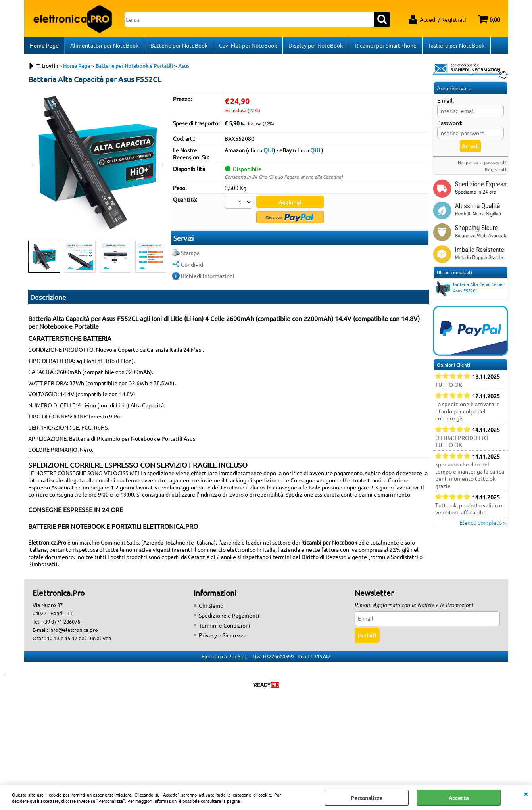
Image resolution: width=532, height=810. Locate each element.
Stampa (190, 254)
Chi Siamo (211, 608)
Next (162, 260)
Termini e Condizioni (225, 628)
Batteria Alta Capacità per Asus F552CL (470, 291)
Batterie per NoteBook (179, 46)
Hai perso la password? (482, 165)
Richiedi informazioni (208, 277)
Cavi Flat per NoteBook (248, 46)
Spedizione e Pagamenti (229, 618)
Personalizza (367, 798)
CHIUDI (526, 793)
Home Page (44, 46)
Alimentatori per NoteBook (104, 46)
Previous (33, 260)
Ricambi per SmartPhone (385, 46)
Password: (450, 125)
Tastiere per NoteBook (455, 46)
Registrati (496, 172)
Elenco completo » (483, 525)
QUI (268, 152)
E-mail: (446, 103)
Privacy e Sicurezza (223, 637)
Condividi (193, 266)
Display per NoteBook (315, 46)
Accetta (459, 798)
